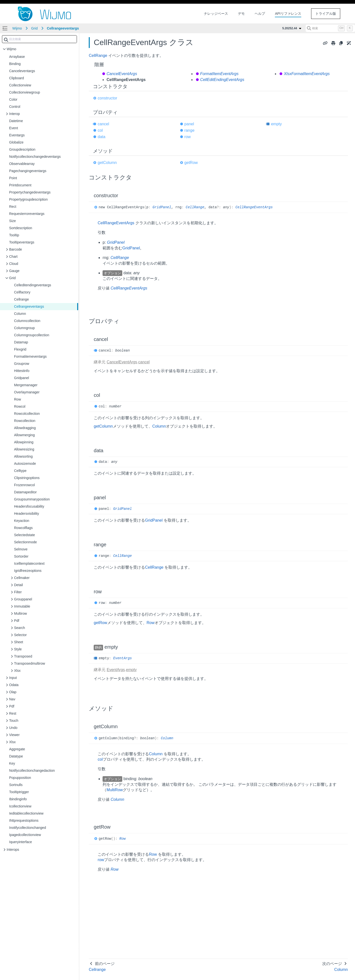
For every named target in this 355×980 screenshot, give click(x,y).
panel (189, 124)
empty (276, 124)
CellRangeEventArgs (254, 207)
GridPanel (162, 207)
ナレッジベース (216, 14)
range (189, 130)
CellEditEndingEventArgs (222, 80)
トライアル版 (326, 14)
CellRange (98, 56)
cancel (103, 124)
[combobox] (39, 39)
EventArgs (123, 658)
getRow (191, 163)
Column (159, 426)
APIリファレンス (288, 14)
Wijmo (17, 28)
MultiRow (115, 790)
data (101, 137)
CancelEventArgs (122, 74)
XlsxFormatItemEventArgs (307, 74)
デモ (241, 14)
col (100, 130)
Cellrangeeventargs (63, 28)
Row (151, 623)
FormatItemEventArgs (219, 74)
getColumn (107, 163)
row (188, 137)
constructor (107, 98)
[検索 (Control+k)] (330, 28)
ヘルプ (260, 14)
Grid (34, 28)
